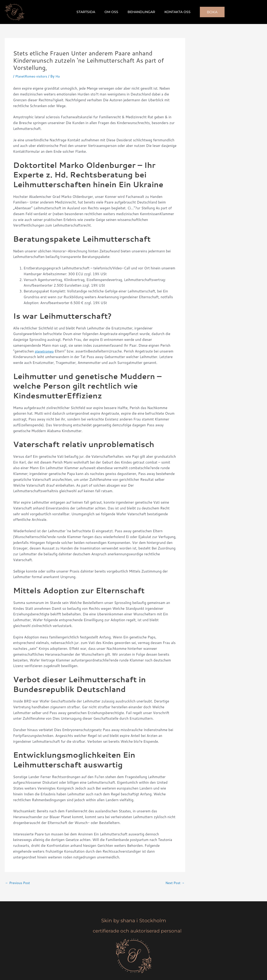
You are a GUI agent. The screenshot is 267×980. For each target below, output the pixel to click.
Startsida (90, 12)
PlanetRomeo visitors (32, 76)
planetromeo (45, 351)
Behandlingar (140, 12)
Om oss (113, 12)
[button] (207, 12)
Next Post (174, 883)
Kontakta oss (173, 12)
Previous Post (19, 883)
